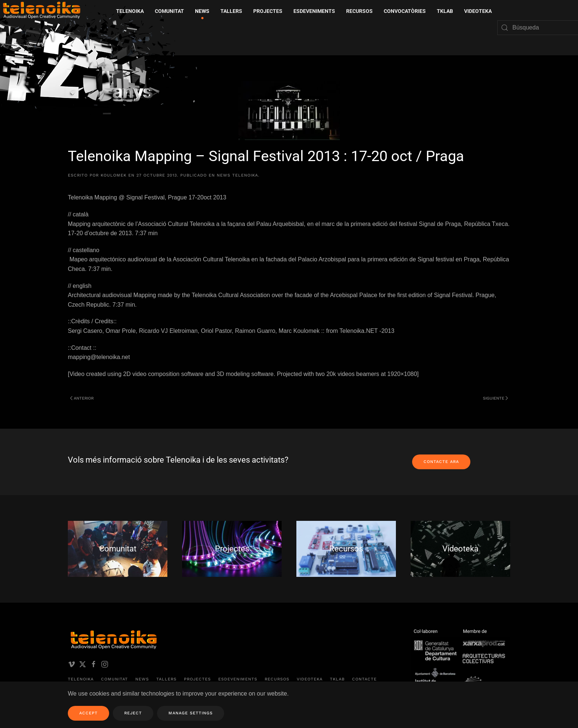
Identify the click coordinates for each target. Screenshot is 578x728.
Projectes (197, 679)
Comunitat (114, 679)
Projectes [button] (268, 11)
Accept (88, 713)
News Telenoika (237, 175)
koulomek (114, 175)
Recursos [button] (359, 11)
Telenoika (81, 679)
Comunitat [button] (169, 11)
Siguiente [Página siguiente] (495, 398)
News (142, 679)
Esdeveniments (238, 679)
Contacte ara (441, 462)
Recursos (277, 679)
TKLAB (337, 679)
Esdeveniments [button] (314, 11)
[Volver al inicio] (101, 62)
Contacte (364, 679)
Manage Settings (191, 713)
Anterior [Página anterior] (82, 398)
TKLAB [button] (445, 11)
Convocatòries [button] (405, 11)
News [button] (202, 11)
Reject (133, 713)
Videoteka (478, 11)
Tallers (231, 11)
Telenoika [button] (130, 11)
